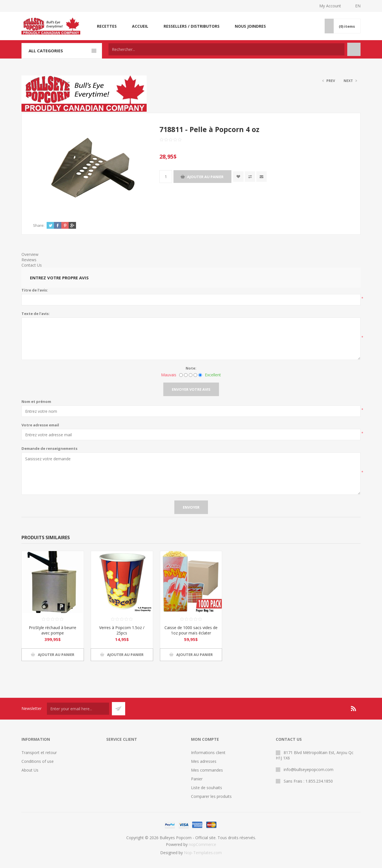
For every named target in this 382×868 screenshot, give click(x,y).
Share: (39, 225)
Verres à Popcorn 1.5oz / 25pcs (122, 630)
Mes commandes (207, 770)
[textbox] (226, 49)
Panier (197, 779)
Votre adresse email (40, 425)
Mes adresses (204, 761)
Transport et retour (39, 753)
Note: (191, 368)
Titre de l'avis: (35, 290)
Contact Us (32, 265)
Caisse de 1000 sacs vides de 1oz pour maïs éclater (191, 630)
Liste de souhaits (207, 788)
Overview (30, 254)
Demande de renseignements (49, 448)
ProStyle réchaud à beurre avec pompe (53, 630)
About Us (30, 770)
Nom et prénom (36, 401)
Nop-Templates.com (203, 853)
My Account (330, 6)
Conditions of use (38, 761)
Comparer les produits (211, 796)
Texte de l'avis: (36, 314)
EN (358, 6)
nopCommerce (202, 844)
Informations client (208, 753)
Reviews (29, 260)
